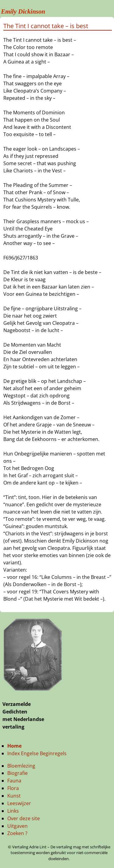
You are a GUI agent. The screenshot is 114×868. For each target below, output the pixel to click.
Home (14, 746)
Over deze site (24, 818)
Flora (13, 788)
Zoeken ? (17, 833)
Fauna (14, 781)
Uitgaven (17, 826)
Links (13, 811)
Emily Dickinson (23, 11)
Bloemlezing (21, 766)
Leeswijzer (19, 803)
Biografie (17, 773)
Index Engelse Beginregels (37, 753)
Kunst (14, 796)
